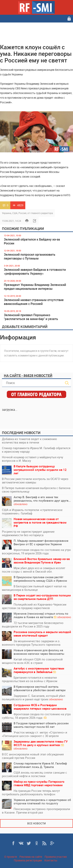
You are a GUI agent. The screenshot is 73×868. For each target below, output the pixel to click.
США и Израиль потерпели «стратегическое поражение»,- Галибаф (32, 512)
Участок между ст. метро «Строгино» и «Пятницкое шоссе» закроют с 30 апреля (35, 734)
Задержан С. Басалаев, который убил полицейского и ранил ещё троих (34, 698)
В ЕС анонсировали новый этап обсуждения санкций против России (33, 756)
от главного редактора (40, 213)
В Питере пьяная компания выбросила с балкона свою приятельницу (36, 490)
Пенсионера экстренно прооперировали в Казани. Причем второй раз (36, 811)
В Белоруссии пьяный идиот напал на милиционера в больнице (34, 588)
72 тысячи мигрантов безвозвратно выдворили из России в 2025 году (33, 625)
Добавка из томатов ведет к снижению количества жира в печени (29, 441)
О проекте (11, 857)
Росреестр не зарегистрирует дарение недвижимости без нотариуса (28, 533)
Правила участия (56, 857)
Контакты (51, 860)
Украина (7, 213)
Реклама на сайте (31, 857)
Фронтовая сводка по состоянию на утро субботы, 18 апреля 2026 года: (36, 716)
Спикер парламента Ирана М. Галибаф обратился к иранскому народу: (36, 450)
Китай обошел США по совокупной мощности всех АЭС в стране (32, 661)
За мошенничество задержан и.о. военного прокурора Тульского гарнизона (31, 643)
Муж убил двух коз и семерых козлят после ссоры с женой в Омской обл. (34, 570)
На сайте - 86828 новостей (28, 375)
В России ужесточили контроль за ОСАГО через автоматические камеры (35, 481)
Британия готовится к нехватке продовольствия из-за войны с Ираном (30, 679)
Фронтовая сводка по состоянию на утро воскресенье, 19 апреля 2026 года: (36, 551)
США (15, 213)
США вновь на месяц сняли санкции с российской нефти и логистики (34, 774)
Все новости (36, 823)
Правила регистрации (28, 860)
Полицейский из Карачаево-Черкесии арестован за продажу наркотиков (34, 606)
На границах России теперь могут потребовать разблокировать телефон (31, 792)
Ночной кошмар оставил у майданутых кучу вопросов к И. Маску (33, 459)
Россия (22, 213)
